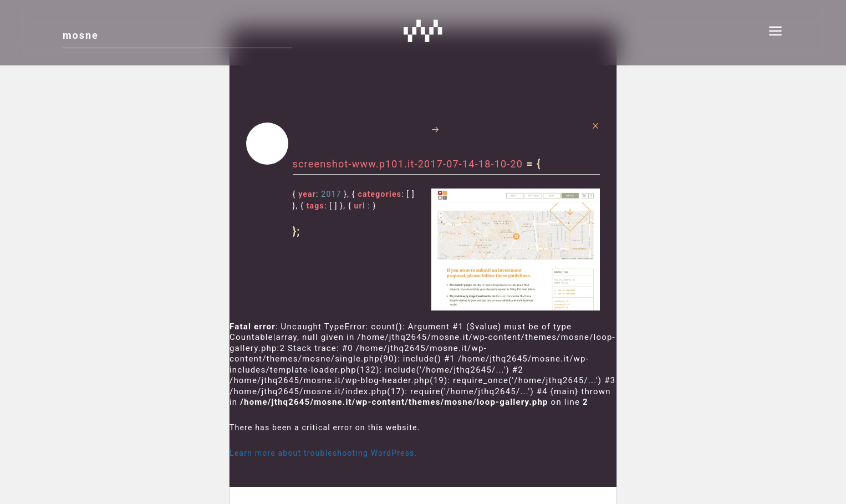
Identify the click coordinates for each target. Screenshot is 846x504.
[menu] (776, 33)
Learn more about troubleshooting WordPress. (323, 453)
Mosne (423, 30)
